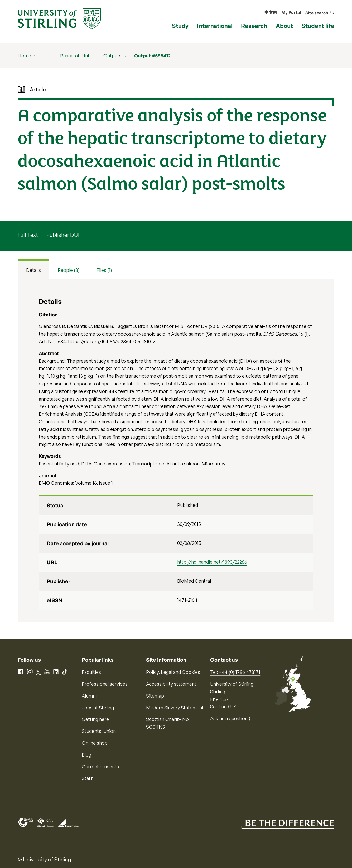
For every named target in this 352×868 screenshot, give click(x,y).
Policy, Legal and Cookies (173, 672)
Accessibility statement (171, 684)
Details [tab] (33, 270)
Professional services (105, 684)
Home (24, 56)
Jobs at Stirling (98, 708)
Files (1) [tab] (104, 270)
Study (180, 26)
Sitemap (155, 696)
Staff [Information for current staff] (87, 778)
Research (254, 26)
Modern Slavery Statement (175, 708)
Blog (86, 755)
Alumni (89, 696)
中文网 (271, 12)
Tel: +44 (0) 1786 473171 (235, 672)
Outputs (112, 56)
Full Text (28, 235)
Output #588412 (152, 56)
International (215, 26)
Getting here (95, 719)
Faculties (91, 672)
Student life (318, 26)
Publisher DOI (63, 235)
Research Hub (75, 56)
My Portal (291, 12)
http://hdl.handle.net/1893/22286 (212, 562)
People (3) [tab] (69, 270)
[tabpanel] (176, 451)
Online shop (95, 743)
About (284, 26)
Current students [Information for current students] (100, 767)
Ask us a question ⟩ (230, 718)
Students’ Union (99, 731)
